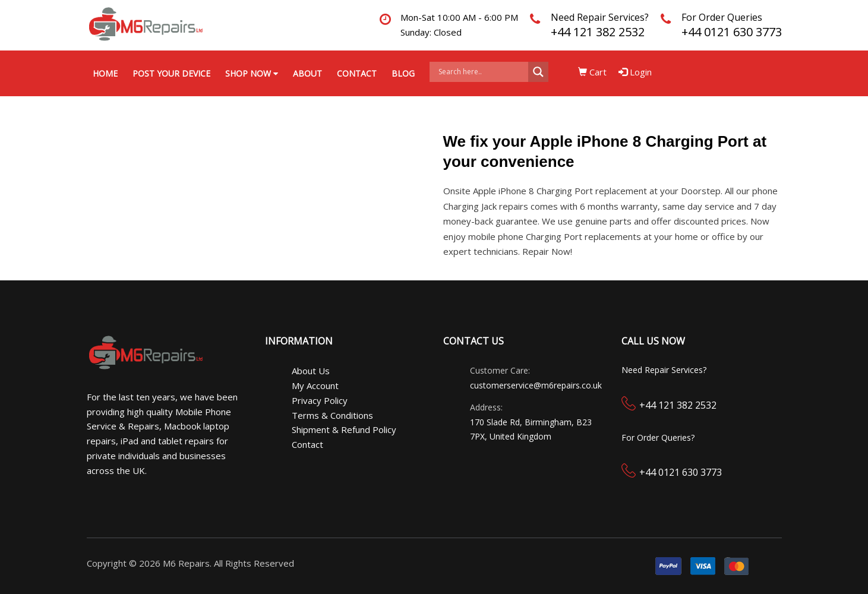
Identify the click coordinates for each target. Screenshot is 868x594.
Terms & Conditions (332, 415)
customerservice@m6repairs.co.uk (536, 385)
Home (105, 73)
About (307, 73)
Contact (357, 73)
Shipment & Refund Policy (344, 429)
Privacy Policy (320, 400)
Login (635, 72)
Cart (592, 72)
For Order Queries (722, 17)
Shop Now (252, 73)
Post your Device (171, 73)
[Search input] (482, 72)
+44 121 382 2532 (598, 32)
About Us (311, 371)
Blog (403, 73)
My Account (315, 386)
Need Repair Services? (600, 17)
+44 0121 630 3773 (732, 32)
